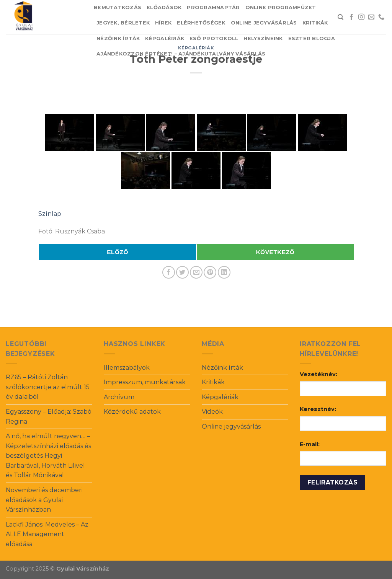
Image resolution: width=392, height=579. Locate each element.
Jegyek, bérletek (123, 23)
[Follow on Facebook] (351, 17)
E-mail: (310, 444)
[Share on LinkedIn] (224, 272)
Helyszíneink (263, 38)
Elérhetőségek (201, 23)
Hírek (163, 23)
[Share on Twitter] (182, 272)
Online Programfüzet (281, 7)
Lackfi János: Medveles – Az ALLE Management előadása (47, 534)
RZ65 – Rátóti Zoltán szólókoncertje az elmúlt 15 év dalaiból (48, 387)
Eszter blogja (312, 38)
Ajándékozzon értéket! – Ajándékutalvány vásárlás (181, 54)
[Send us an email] (371, 17)
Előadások (164, 7)
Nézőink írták (118, 38)
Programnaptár (213, 7)
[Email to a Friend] (196, 272)
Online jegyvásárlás (264, 23)
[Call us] (381, 17)
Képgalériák (165, 38)
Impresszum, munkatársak (145, 382)
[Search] (341, 17)
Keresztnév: (318, 409)
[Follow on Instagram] (361, 17)
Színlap (50, 214)
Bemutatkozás (118, 7)
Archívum (119, 397)
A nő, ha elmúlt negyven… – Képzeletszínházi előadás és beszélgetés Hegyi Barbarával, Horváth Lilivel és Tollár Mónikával (48, 456)
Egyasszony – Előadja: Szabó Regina (49, 417)
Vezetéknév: (318, 374)
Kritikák (315, 23)
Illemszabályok (127, 368)
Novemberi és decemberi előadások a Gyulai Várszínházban (44, 500)
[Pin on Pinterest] (210, 272)
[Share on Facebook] (169, 272)
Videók (212, 412)
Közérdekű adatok (132, 412)
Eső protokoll (214, 38)
